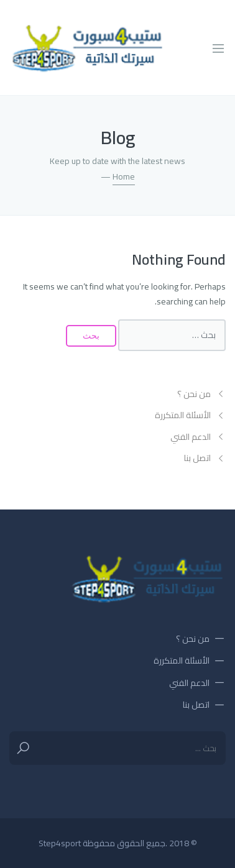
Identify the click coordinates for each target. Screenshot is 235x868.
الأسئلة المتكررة (183, 415)
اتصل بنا (197, 458)
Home (124, 176)
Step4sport (60, 843)
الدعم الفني (191, 437)
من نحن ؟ (194, 394)
